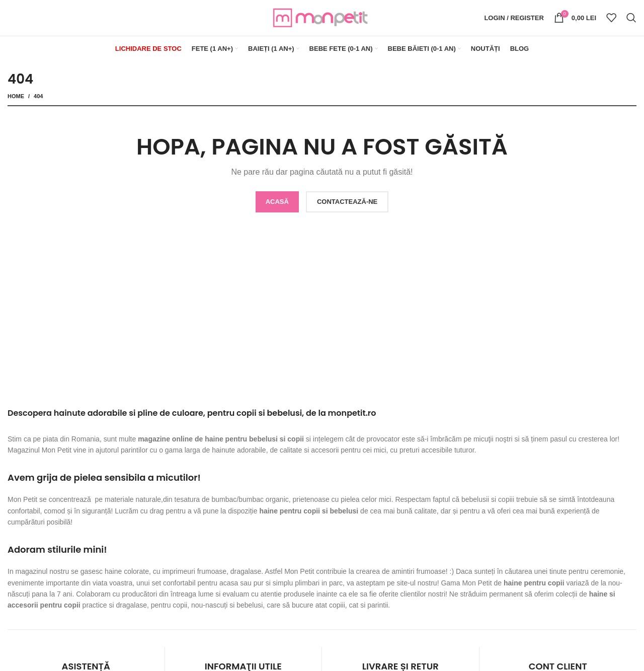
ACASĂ (277, 204)
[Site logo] (322, 18)
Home (16, 98)
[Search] (631, 19)
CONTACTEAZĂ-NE (347, 204)
